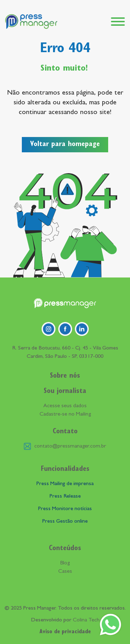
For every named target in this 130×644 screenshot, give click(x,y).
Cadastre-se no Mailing (65, 414)
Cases (65, 572)
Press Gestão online (65, 522)
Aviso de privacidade (65, 632)
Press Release (65, 497)
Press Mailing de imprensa (65, 484)
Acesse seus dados (65, 406)
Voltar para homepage (65, 145)
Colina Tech (86, 620)
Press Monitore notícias (65, 509)
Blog (65, 563)
